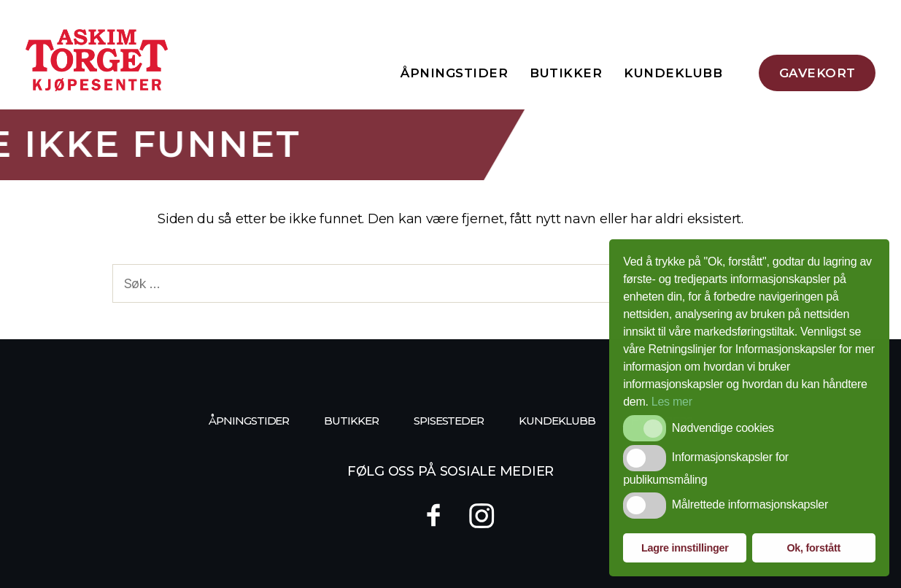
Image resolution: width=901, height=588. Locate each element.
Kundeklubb (673, 73)
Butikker (566, 73)
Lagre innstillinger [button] (685, 548)
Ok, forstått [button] (813, 548)
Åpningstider (454, 73)
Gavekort (817, 73)
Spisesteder (449, 421)
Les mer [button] (672, 402)
